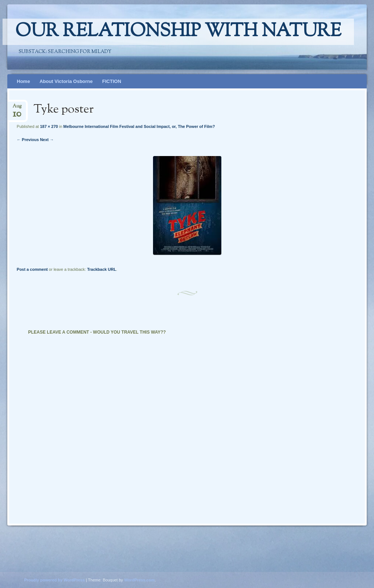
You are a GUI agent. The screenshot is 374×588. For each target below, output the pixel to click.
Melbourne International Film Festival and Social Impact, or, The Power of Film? (139, 126)
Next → (47, 140)
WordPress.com (140, 580)
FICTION (112, 81)
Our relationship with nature (178, 32)
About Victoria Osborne (66, 81)
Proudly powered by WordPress (54, 580)
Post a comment (32, 269)
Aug (17, 108)
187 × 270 (49, 126)
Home (23, 81)
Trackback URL (101, 269)
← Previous (28, 140)
